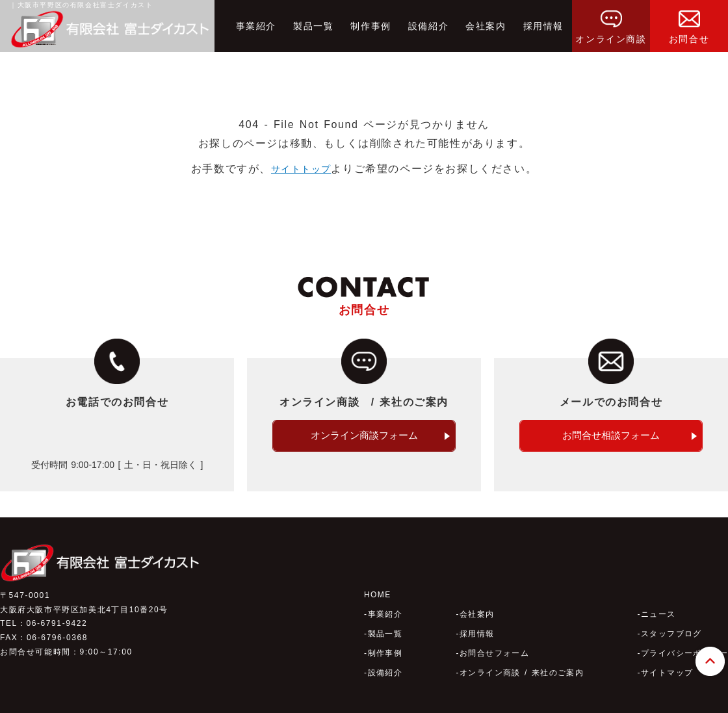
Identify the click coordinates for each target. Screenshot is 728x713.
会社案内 (486, 26)
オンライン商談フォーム (364, 436)
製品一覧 (313, 26)
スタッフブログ (670, 618)
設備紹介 (428, 26)
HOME (378, 579)
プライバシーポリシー (684, 638)
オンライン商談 (611, 22)
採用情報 (543, 26)
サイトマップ (666, 657)
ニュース (657, 599)
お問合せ (689, 22)
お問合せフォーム (494, 638)
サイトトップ (301, 169)
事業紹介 (256, 26)
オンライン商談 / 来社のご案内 (522, 657)
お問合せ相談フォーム (611, 436)
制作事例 (370, 26)
